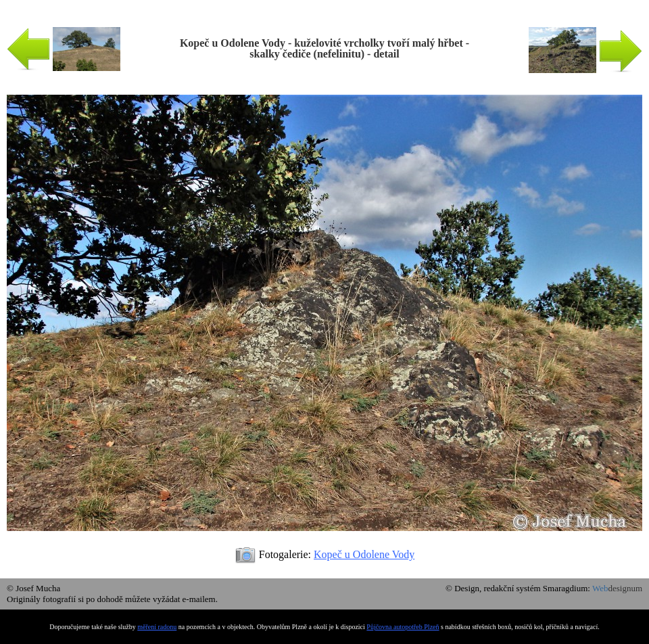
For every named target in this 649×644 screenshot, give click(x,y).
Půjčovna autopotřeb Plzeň (403, 627)
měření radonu (157, 627)
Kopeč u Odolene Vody (364, 554)
